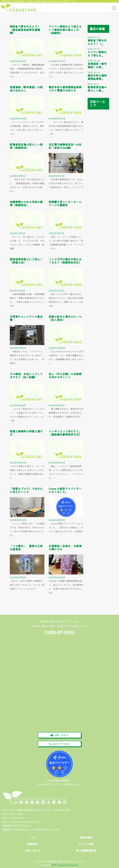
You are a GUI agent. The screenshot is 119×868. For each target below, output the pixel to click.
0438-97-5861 (60, 632)
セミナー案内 (86, 844)
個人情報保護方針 (86, 851)
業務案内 (33, 844)
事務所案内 (86, 838)
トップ (33, 838)
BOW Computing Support (65, 865)
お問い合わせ (59, 735)
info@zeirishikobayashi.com (26, 822)
